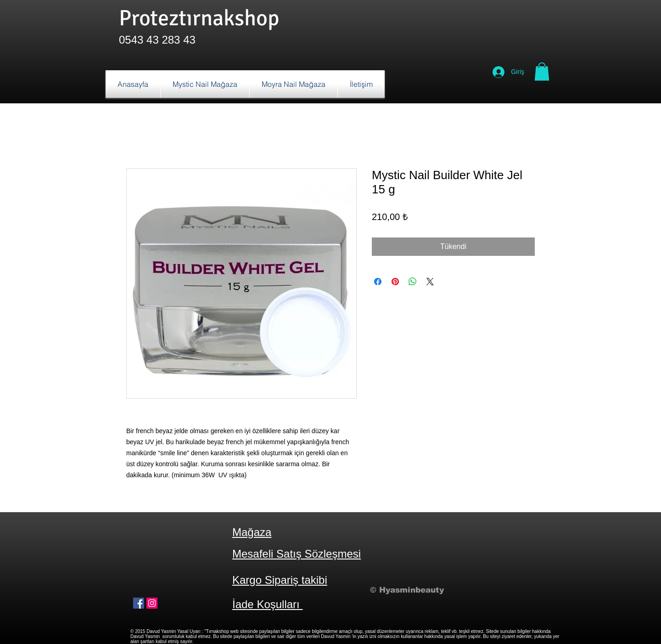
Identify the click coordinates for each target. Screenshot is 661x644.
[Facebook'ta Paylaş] (378, 282)
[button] (542, 71)
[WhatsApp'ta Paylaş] (413, 282)
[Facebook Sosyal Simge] (139, 603)
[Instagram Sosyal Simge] (152, 603)
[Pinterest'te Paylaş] (395, 282)
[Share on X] (430, 282)
